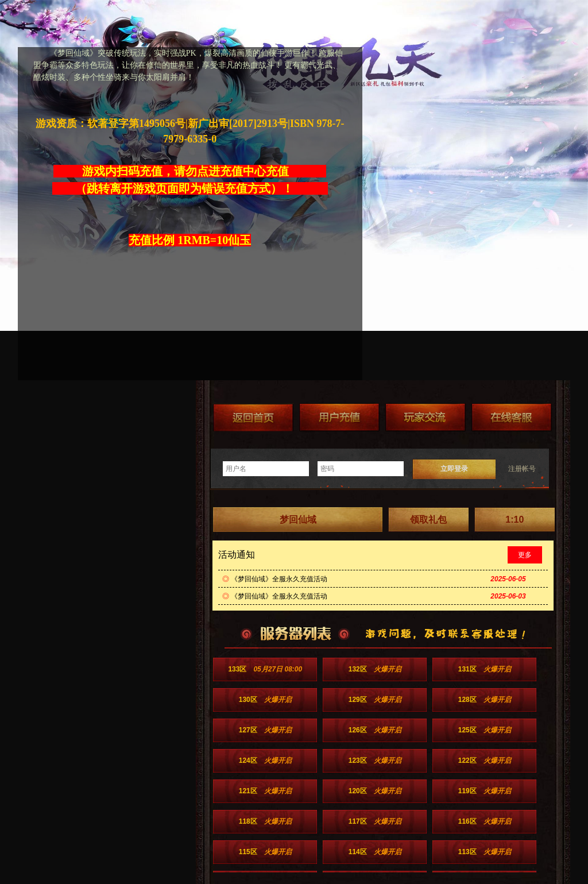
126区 (375, 730)
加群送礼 (425, 417)
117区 (375, 821)
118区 (265, 821)
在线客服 (512, 417)
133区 (265, 669)
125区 (485, 730)
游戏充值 (339, 417)
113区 (485, 852)
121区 (265, 791)
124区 (265, 761)
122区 (485, 761)
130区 (265, 700)
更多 (525, 555)
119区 (485, 791)
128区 (485, 700)
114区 (375, 852)
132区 (375, 669)
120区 (375, 791)
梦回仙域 (298, 520)
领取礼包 (428, 520)
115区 (265, 852)
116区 (485, 821)
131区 (485, 669)
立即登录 (454, 469)
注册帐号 (522, 469)
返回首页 (253, 417)
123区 (375, 761)
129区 (375, 700)
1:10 (514, 520)
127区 (265, 730)
